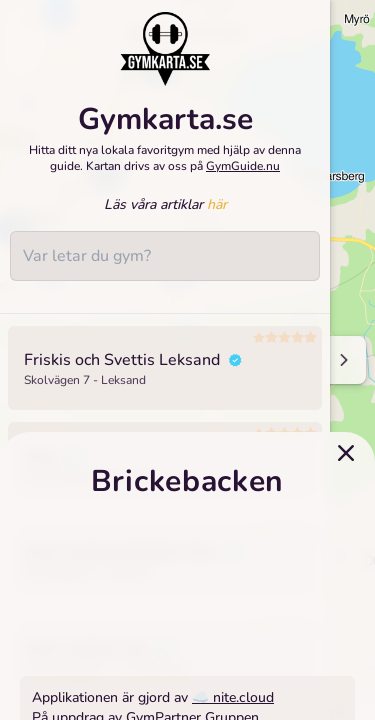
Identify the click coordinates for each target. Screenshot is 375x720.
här (217, 204)
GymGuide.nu (243, 166)
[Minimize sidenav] (342, 360)
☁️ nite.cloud (233, 697)
